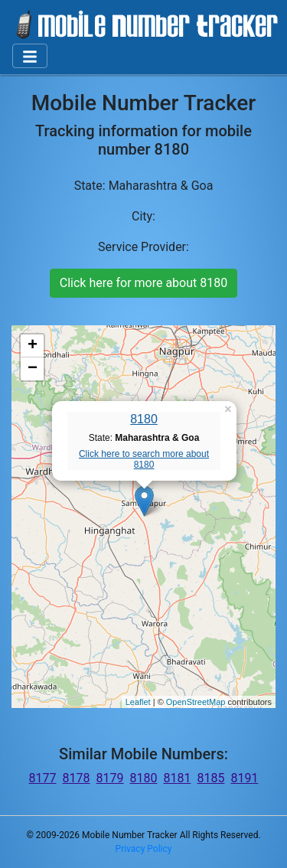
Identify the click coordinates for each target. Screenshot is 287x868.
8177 (43, 778)
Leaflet (138, 702)
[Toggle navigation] (30, 56)
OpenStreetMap (196, 702)
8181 (177, 778)
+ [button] (33, 346)
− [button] (33, 369)
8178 (77, 778)
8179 (110, 778)
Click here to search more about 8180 (144, 459)
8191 (244, 778)
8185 (210, 778)
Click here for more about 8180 (143, 283)
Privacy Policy (144, 849)
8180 (144, 419)
